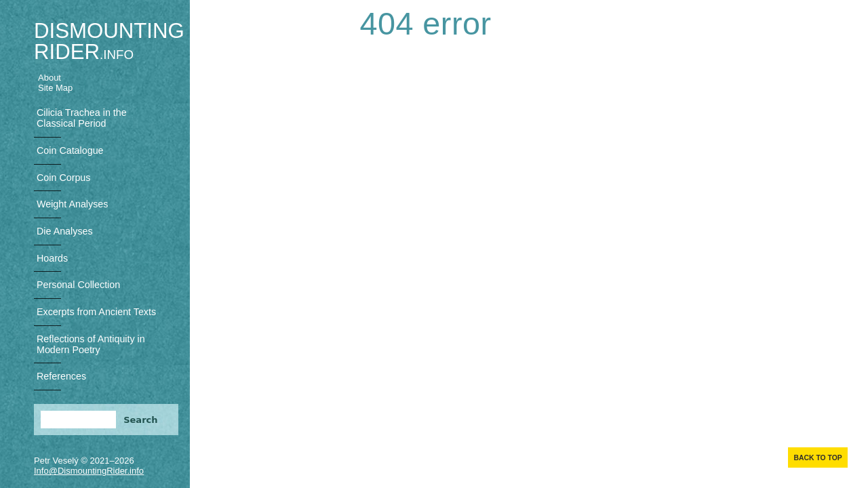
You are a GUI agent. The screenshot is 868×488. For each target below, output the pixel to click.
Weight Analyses (72, 204)
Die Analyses (65, 231)
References (61, 376)
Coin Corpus (63, 178)
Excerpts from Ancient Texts (96, 312)
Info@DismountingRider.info (89, 471)
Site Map (55, 88)
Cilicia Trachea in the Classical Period (82, 118)
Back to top (817, 458)
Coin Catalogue (70, 150)
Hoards (52, 258)
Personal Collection (78, 285)
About (50, 78)
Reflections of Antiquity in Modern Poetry (91, 344)
